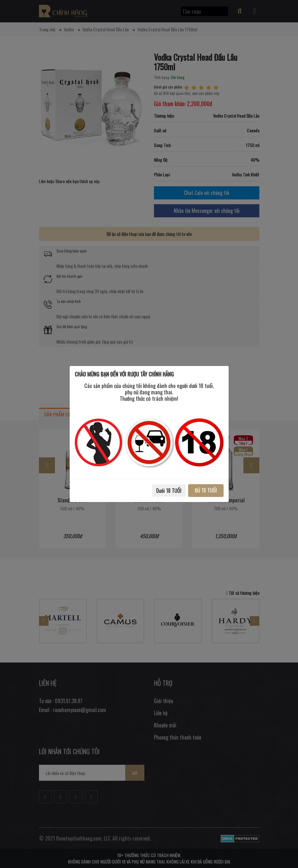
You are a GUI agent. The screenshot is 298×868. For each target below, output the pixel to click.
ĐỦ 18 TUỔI (206, 490)
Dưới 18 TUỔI (169, 491)
